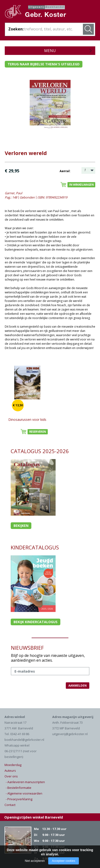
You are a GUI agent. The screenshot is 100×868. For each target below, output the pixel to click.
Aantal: (65, 171)
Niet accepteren (35, 861)
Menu (50, 51)
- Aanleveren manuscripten (25, 782)
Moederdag (13, 765)
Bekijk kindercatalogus (36, 622)
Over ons (11, 776)
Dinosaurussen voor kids (27, 419)
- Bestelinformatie (19, 788)
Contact (10, 805)
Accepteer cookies (63, 861)
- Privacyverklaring (19, 799)
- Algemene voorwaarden (24, 793)
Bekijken (21, 526)
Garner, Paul (13, 193)
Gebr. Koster (40, 13)
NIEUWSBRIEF (27, 648)
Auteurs (10, 771)
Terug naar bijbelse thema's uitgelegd (44, 64)
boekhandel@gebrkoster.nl (24, 740)
